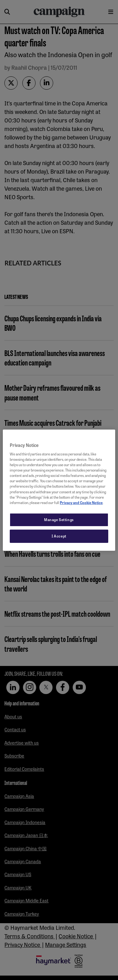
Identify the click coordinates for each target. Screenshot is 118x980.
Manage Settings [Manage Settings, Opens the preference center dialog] (59, 520)
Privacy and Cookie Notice (81, 502)
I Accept (59, 536)
